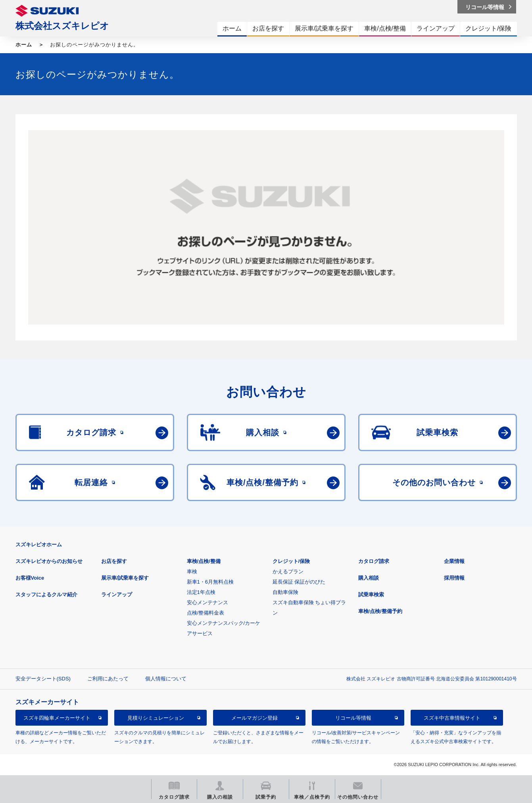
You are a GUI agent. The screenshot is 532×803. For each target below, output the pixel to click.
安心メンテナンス (207, 602)
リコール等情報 (353, 718)
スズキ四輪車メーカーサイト (57, 718)
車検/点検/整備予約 (380, 611)
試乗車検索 (371, 595)
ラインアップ (117, 595)
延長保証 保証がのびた (299, 582)
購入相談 (369, 578)
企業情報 (454, 561)
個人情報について (166, 679)
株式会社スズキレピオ (62, 26)
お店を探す (114, 561)
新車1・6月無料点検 (210, 582)
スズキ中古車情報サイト (452, 718)
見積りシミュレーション (156, 718)
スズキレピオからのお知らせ (49, 561)
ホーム (24, 45)
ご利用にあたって (108, 679)
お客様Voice (30, 578)
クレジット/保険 (291, 561)
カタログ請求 (374, 561)
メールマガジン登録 (254, 718)
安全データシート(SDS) (43, 679)
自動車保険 (285, 592)
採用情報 (454, 578)
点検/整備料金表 (206, 613)
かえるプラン (288, 572)
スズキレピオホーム (39, 545)
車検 (192, 572)
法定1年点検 (201, 592)
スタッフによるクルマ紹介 (46, 595)
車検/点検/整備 (204, 561)
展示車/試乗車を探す (125, 578)
